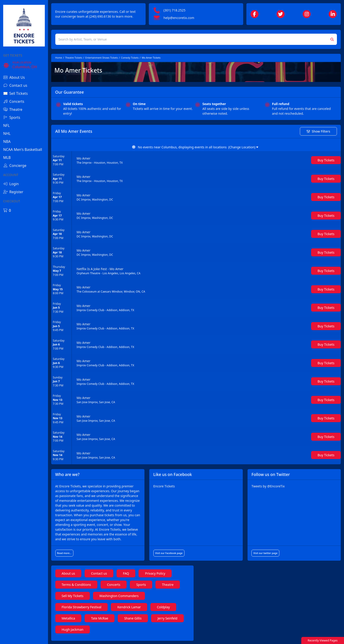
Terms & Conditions (76, 585)
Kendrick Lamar (129, 607)
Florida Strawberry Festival (82, 607)
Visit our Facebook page (169, 553)
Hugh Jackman (73, 629)
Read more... (64, 553)
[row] (196, 160)
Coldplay (163, 607)
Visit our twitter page (265, 553)
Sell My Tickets (73, 596)
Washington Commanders (119, 596)
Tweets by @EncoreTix (268, 486)
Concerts (114, 585)
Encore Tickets (164, 486)
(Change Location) (243, 147)
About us (68, 573)
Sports (141, 585)
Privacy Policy (155, 573)
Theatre (168, 585)
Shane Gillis (133, 618)
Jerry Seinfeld (167, 618)
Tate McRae (100, 618)
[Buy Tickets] (326, 160)
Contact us (99, 573)
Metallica (68, 618)
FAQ (126, 573)
